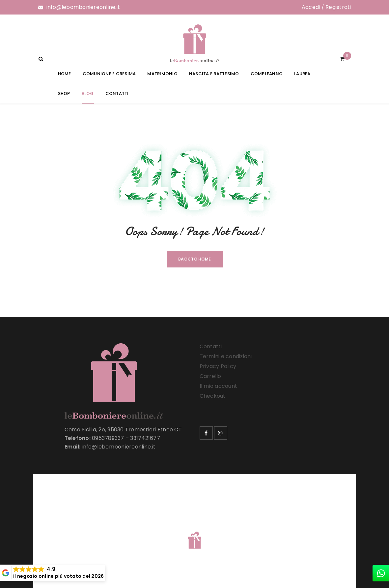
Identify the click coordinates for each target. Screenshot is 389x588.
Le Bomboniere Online (145, 532)
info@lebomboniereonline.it (83, 7)
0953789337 (108, 438)
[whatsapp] (381, 573)
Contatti (211, 346)
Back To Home (194, 259)
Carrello (210, 376)
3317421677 (145, 438)
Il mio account (219, 386)
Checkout (213, 396)
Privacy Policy (218, 366)
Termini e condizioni (226, 356)
